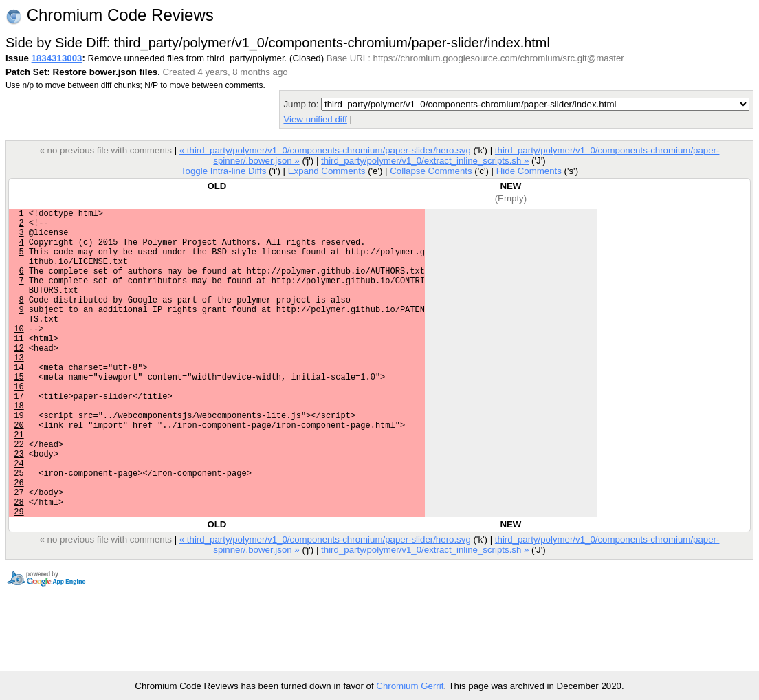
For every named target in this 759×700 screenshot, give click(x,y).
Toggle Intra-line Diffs (223, 171)
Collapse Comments (431, 171)
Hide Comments (529, 171)
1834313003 (57, 58)
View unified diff (315, 119)
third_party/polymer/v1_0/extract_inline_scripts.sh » (425, 161)
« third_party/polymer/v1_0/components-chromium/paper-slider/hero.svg (325, 150)
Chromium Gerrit (410, 686)
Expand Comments (327, 171)
